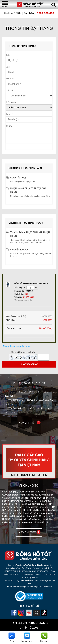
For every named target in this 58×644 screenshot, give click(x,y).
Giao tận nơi (18, 178)
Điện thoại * (10, 79)
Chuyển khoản (19, 250)
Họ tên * (9, 55)
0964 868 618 (45, 13)
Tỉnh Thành (10, 90)
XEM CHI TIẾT (27, 423)
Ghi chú (9, 126)
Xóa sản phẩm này (23, 300)
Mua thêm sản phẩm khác (16, 346)
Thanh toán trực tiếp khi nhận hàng (30, 234)
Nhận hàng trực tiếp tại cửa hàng (28, 190)
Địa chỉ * (9, 114)
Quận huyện (11, 102)
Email (8, 67)
